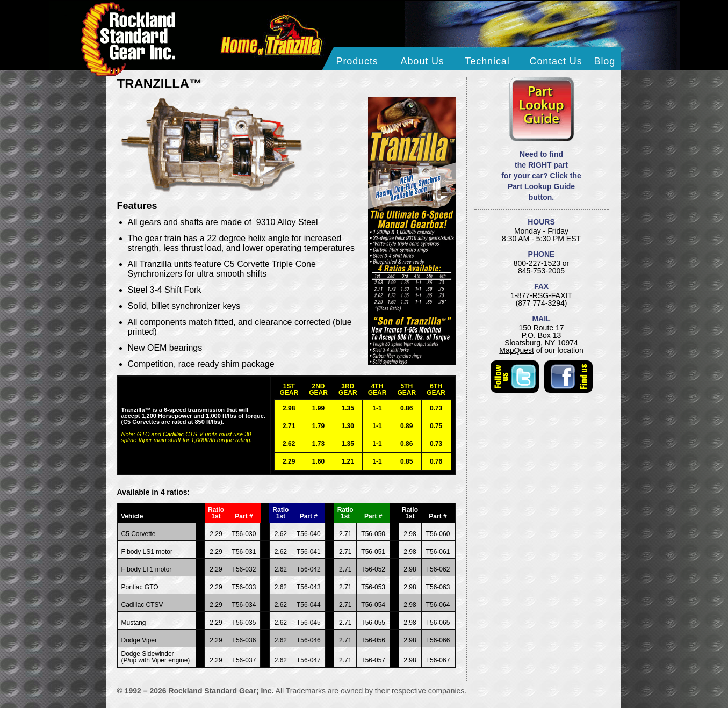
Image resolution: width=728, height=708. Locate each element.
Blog (605, 61)
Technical (488, 61)
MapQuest (517, 350)
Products (357, 61)
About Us (423, 61)
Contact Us (556, 61)
